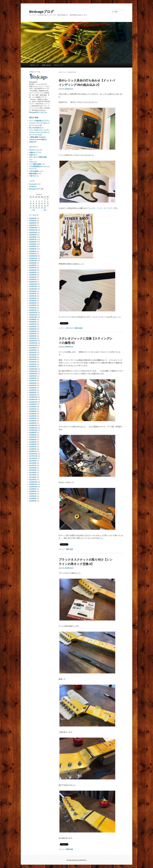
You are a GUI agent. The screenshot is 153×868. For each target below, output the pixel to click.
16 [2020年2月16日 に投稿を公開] (48, 204)
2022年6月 (33, 327)
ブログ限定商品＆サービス (38, 166)
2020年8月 (33, 378)
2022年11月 (33, 315)
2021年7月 (33, 352)
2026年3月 (33, 221)
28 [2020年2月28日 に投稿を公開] (42, 208)
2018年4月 (33, 444)
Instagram (33, 186)
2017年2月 (33, 477)
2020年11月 (33, 371)
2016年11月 (33, 484)
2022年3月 (33, 334)
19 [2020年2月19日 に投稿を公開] (36, 206)
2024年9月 (33, 263)
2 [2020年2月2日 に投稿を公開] (48, 199)
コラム (31, 162)
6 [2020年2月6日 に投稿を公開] (39, 201)
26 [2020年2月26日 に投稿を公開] (36, 208)
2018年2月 (33, 449)
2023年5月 (33, 301)
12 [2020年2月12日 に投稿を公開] (36, 204)
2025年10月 (33, 232)
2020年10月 (33, 374)
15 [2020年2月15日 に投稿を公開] (45, 204)
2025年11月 (33, 230)
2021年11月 (33, 343)
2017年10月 (33, 458)
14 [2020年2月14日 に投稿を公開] (42, 204)
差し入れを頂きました (36, 128)
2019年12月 (33, 397)
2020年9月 (33, 376)
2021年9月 (33, 348)
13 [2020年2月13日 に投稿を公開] (39, 204)
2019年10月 (33, 402)
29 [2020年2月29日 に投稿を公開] (45, 208)
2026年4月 (33, 218)
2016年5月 (33, 498)
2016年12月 (33, 482)
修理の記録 (69, 549)
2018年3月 (33, 447)
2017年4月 (33, 473)
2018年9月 (33, 432)
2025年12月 (33, 228)
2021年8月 (33, 350)
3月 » (45, 210)
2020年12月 (33, 369)
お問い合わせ (46, 65)
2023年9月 (33, 291)
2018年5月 (33, 442)
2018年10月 (33, 430)
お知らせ (32, 155)
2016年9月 (33, 489)
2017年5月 (33, 470)
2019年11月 (33, 400)
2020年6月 (33, 383)
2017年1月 (33, 480)
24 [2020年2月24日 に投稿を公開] (31, 208)
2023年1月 (33, 310)
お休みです (33, 142)
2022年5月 (33, 329)
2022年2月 (33, 336)
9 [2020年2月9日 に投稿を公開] (48, 201)
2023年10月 (33, 289)
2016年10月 (33, 487)
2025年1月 (33, 254)
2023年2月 (33, 308)
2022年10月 (33, 317)
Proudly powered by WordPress (76, 860)
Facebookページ (35, 184)
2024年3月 (33, 277)
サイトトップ (59, 65)
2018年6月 (33, 440)
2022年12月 (33, 312)
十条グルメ (33, 176)
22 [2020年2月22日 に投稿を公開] (45, 206)
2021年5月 (33, 357)
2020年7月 (33, 381)
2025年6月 (33, 242)
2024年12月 (33, 256)
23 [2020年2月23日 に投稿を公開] (48, 206)
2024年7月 (33, 268)
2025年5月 (33, 244)
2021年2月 (33, 364)
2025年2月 (33, 251)
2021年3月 (33, 362)
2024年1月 (33, 282)
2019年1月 (33, 423)
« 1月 (33, 210)
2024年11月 (33, 258)
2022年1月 (33, 338)
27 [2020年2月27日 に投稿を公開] (39, 208)
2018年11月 (33, 428)
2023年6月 (33, 298)
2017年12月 (33, 454)
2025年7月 (33, 239)
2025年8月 (33, 237)
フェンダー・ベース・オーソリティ (100, 208)
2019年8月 (33, 407)
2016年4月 (33, 501)
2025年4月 (33, 246)
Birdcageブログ (42, 12)
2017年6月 (33, 468)
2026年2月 (33, 223)
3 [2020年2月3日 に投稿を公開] (31, 201)
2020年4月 (33, 388)
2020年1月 (33, 395)
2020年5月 (33, 385)
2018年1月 (33, 451)
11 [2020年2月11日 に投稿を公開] (34, 204)
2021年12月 (33, 341)
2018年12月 (33, 425)
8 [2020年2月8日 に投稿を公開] (45, 201)
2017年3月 (33, 475)
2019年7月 (33, 409)
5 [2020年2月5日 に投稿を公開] (36, 201)
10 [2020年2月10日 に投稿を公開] (31, 204)
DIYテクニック (34, 150)
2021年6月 (33, 355)
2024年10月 (33, 261)
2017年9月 (33, 461)
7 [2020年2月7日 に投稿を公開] (42, 201)
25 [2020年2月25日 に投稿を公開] (34, 208)
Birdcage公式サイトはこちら (38, 112)
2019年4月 (33, 416)
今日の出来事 (34, 171)
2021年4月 (33, 359)
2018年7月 (33, 437)
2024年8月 (33, 265)
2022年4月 (33, 331)
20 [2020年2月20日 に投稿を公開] (39, 206)
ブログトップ (34, 65)
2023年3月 (33, 305)
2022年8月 (33, 322)
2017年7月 (33, 465)
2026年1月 (33, 225)
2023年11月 (33, 286)
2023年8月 (33, 294)
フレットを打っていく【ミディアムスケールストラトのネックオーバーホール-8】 (39, 132)
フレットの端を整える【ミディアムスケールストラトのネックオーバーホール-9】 (39, 123)
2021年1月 (33, 367)
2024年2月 (33, 279)
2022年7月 (33, 324)
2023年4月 (33, 303)
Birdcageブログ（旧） (37, 189)
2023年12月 (33, 284)
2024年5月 (33, 272)
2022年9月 (33, 319)
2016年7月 (33, 494)
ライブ (31, 169)
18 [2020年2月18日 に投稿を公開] (34, 206)
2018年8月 (33, 435)
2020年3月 (33, 390)
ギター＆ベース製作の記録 (74, 328)
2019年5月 (33, 414)
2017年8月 (33, 463)
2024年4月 (33, 275)
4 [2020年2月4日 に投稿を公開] (34, 201)
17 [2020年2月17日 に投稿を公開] (31, 206)
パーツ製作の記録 (35, 164)
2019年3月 (33, 418)
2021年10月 (33, 345)
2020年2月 (33, 392)
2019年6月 (33, 411)
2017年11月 (33, 456)
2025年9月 (33, 235)
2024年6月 (33, 270)
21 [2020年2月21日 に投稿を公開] (42, 206)
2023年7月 (33, 296)
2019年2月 (33, 421)
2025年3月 (33, 249)
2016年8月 (33, 491)
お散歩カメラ (34, 152)
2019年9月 (33, 404)
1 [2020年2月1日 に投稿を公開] (45, 199)
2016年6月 (33, 496)
